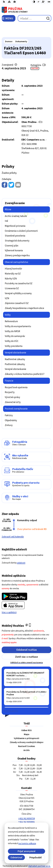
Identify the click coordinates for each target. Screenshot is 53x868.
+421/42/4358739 (26, 805)
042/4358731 (27, 812)
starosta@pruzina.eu (26, 819)
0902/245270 (27, 815)
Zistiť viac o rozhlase (26, 643)
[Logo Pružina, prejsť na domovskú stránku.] (26, 10)
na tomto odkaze (24, 843)
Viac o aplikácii (9, 599)
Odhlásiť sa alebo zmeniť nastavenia (27, 649)
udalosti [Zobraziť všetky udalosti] (21, 549)
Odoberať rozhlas (27, 636)
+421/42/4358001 (26, 808)
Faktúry (35, 55)
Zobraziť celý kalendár (13, 523)
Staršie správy (11, 697)
